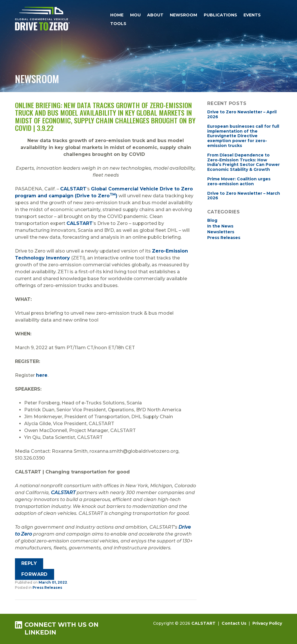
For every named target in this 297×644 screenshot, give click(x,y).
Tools (118, 24)
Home (117, 15)
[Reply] (29, 564)
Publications (220, 15)
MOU (135, 15)
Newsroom (183, 15)
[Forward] (35, 574)
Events (252, 15)
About (155, 15)
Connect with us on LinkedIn (57, 628)
